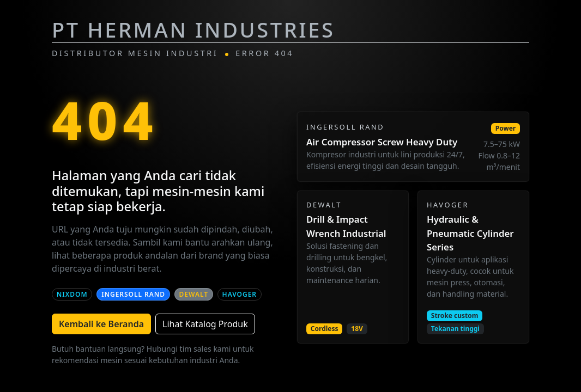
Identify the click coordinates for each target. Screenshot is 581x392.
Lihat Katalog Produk (205, 324)
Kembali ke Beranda (101, 324)
